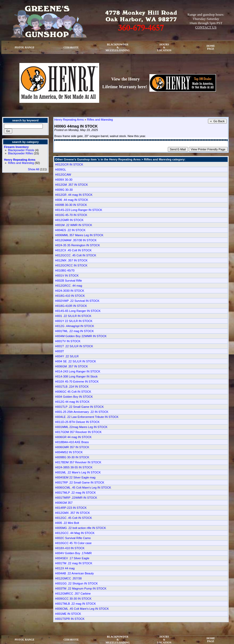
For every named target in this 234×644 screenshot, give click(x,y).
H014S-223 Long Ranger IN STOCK (79, 210)
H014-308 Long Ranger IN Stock (76, 376)
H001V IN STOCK (67, 276)
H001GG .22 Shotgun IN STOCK (76, 583)
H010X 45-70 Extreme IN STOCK (77, 382)
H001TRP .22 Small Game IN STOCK (80, 482)
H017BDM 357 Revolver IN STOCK (78, 462)
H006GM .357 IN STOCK (71, 366)
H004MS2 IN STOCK (69, 452)
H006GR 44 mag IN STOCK (73, 437)
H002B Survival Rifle (68, 281)
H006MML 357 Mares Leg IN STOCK (79, 235)
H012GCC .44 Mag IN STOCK (75, 533)
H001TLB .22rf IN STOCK (72, 387)
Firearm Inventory (16, 147)
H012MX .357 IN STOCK (71, 260)
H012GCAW (63, 175)
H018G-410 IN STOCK (70, 296)
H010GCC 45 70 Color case (73, 543)
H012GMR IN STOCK (69, 220)
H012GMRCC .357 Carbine (73, 594)
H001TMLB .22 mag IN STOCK (75, 604)
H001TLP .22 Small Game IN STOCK (79, 407)
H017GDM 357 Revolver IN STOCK (78, 432)
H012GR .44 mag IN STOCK (74, 195)
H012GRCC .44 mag (69, 286)
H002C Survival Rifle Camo (73, 538)
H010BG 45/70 (65, 270)
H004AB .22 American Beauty (74, 573)
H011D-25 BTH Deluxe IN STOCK (77, 422)
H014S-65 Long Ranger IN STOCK (78, 311)
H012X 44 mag (65, 568)
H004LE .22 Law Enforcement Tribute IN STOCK (87, 417)
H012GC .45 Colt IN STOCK (74, 518)
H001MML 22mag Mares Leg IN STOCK (81, 427)
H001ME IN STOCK (68, 614)
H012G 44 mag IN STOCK (72, 402)
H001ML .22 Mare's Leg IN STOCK (78, 472)
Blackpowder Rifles (20, 153)
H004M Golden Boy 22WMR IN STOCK (81, 336)
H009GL (60, 170)
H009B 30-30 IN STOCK (71, 205)
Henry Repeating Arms (20, 160)
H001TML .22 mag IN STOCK (74, 331)
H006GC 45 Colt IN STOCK (73, 392)
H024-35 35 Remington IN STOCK (78, 245)
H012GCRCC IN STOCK (71, 265)
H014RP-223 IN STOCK (71, 508)
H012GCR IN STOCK (69, 164)
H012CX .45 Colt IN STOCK (73, 250)
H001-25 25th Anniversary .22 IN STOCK (82, 412)
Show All (34, 169)
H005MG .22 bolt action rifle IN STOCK (80, 528)
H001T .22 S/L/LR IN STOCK (74, 346)
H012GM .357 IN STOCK (71, 185)
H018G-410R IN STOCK (71, 306)
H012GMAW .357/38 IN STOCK (76, 240)
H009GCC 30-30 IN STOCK (73, 599)
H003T (59, 351)
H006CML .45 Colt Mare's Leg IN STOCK (82, 609)
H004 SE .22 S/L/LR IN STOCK (76, 361)
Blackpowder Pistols (21, 150)
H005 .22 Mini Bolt (67, 523)
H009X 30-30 (64, 180)
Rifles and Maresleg (21, 163)
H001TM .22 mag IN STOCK (74, 563)
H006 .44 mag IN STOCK (72, 200)
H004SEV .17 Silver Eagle (72, 558)
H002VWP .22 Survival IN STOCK (77, 301)
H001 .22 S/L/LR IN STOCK (73, 316)
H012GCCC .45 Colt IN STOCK (76, 255)
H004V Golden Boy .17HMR (73, 553)
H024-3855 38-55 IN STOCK (74, 467)
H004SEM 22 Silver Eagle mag (75, 477)
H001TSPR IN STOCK (70, 619)
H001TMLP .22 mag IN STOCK (75, 493)
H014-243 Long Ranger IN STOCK (78, 371)
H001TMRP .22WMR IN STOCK (76, 498)
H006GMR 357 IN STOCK (72, 447)
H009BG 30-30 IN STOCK (72, 457)
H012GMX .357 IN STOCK (72, 513)
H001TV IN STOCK (68, 341)
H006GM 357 (64, 503)
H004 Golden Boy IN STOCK (74, 397)
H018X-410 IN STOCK (70, 548)
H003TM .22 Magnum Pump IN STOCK (81, 588)
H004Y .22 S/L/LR (67, 356)
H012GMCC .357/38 (68, 578)
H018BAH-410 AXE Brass (72, 442)
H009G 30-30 (64, 190)
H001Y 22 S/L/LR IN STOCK (74, 321)
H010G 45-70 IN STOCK (71, 215)
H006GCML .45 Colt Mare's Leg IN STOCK (83, 488)
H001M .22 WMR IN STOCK (74, 225)
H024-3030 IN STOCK (70, 291)
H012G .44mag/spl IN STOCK (75, 326)
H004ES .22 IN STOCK (70, 230)
